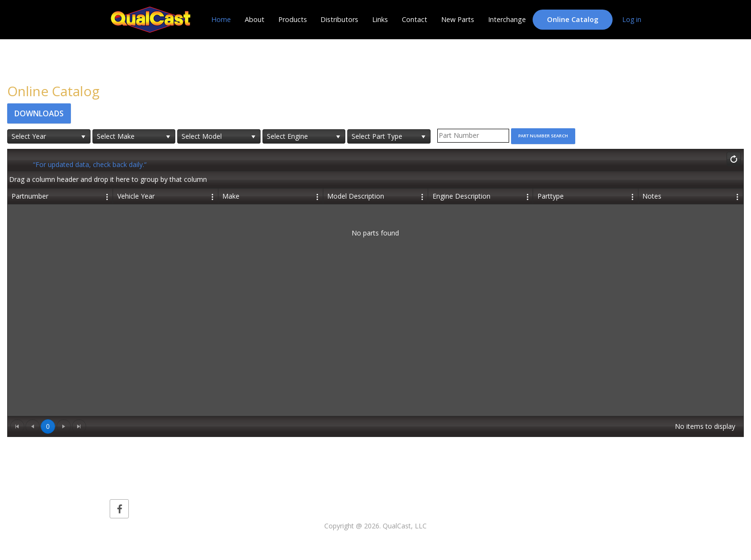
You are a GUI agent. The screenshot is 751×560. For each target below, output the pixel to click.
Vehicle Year (136, 196)
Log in (632, 19)
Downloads (39, 113)
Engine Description (461, 196)
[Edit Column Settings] (108, 196)
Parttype (551, 196)
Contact (415, 19)
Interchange (507, 19)
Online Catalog (573, 19)
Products (293, 19)
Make (231, 196)
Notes (652, 196)
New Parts (458, 19)
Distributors (339, 19)
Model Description (356, 196)
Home (221, 19)
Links (380, 19)
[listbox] (49, 136)
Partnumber (30, 196)
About (255, 19)
